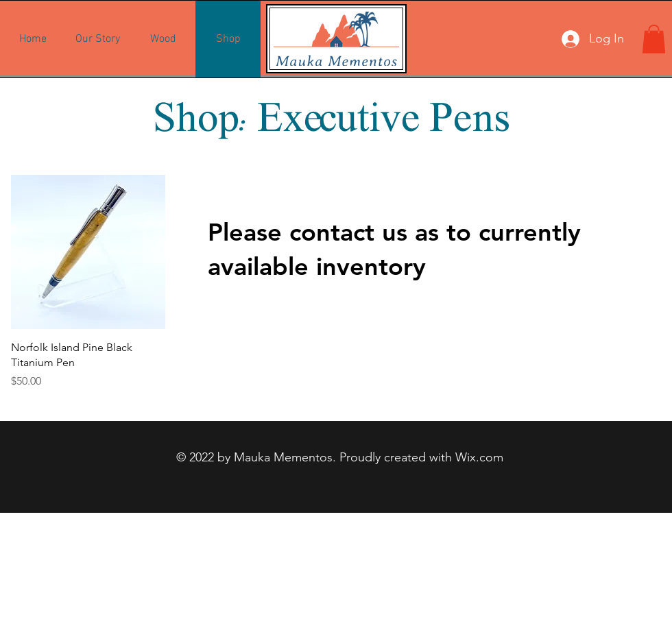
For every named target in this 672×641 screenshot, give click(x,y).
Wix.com (479, 457)
